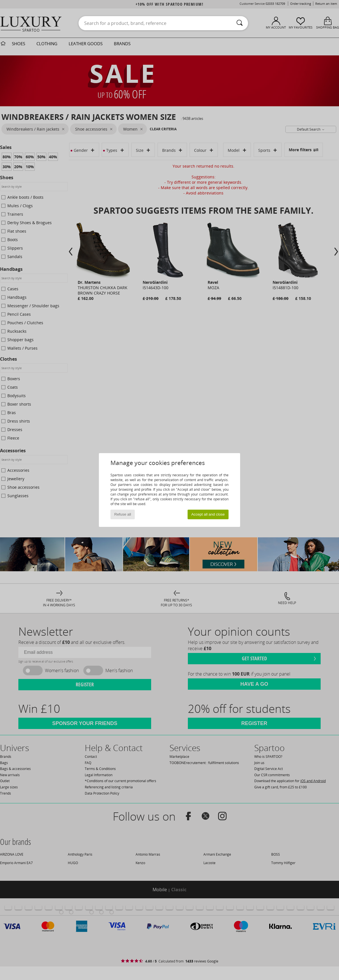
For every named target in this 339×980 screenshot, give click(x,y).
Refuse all (123, 514)
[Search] (240, 23)
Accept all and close (208, 514)
